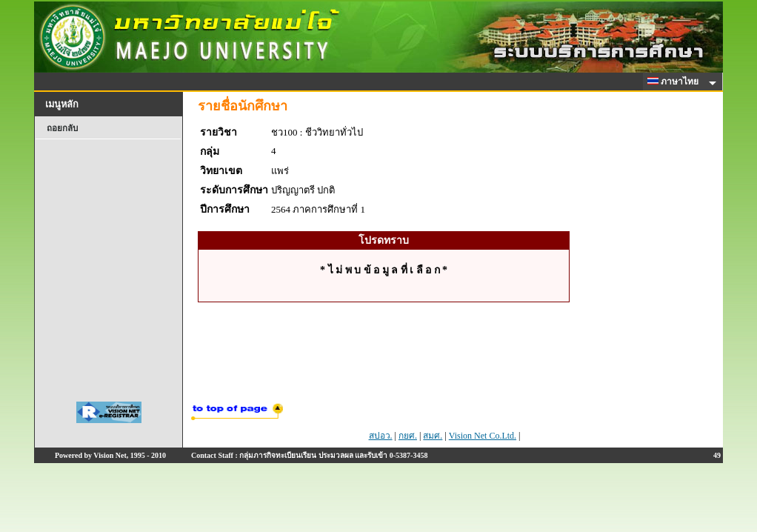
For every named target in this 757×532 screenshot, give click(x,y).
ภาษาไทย (676, 82)
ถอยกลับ (62, 128)
